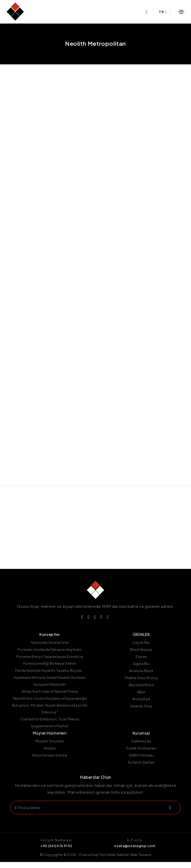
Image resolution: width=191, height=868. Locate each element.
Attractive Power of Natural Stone (50, 697)
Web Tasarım (141, 861)
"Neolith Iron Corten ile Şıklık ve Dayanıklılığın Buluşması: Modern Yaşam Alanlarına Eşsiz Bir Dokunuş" (50, 711)
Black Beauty (141, 656)
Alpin (141, 698)
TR (163, 12)
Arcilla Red (141, 705)
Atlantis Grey (141, 712)
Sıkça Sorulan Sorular (50, 761)
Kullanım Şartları (141, 768)
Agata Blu (141, 670)
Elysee (141, 663)
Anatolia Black (141, 677)
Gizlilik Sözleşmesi (141, 754)
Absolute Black (141, 691)
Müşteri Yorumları (50, 747)
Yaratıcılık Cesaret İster (50, 648)
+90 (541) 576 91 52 (56, 852)
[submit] (169, 814)
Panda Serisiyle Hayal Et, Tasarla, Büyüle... (50, 676)
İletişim (50, 754)
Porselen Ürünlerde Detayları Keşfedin (50, 656)
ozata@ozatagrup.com (135, 852)
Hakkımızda (141, 747)
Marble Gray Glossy (141, 684)
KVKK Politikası (141, 761)
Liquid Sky (141, 648)
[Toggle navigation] (182, 12)
